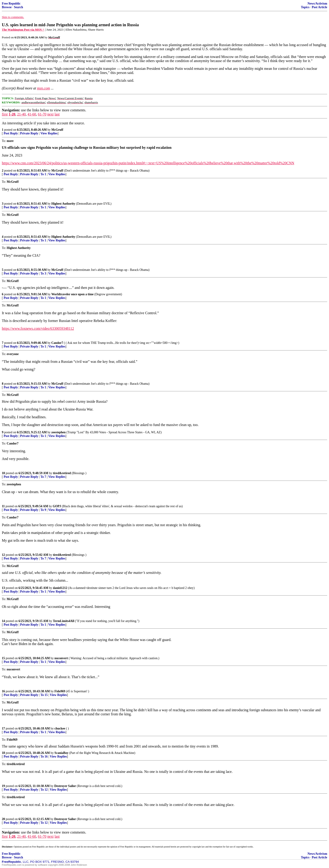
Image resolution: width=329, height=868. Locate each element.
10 (3, 473)
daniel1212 (60, 588)
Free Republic (11, 4)
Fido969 (60, 691)
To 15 (44, 695)
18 (3, 753)
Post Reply (11, 133)
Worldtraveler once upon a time (73, 294)
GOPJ (57, 506)
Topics (305, 7)
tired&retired (62, 473)
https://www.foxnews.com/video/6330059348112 (38, 328)
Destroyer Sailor (65, 786)
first (5, 114)
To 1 (43, 174)
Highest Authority (63, 204)
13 (3, 588)
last (57, 114)
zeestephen (59, 432)
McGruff (57, 130)
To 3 (43, 273)
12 (3, 555)
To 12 (44, 790)
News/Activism (317, 4)
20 (3, 819)
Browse (7, 7)
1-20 (12, 114)
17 (3, 728)
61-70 (42, 114)
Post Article (319, 7)
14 (3, 621)
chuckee (60, 728)
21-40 (21, 114)
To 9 (43, 510)
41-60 (32, 114)
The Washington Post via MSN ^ (23, 30)
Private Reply (29, 133)
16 (3, 691)
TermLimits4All (64, 621)
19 (3, 786)
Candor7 (57, 343)
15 (3, 658)
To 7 (43, 477)
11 (3, 506)
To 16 (44, 757)
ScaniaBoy (61, 753)
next (50, 114)
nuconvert (61, 658)
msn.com (43, 88)
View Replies (49, 133)
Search (19, 7)
